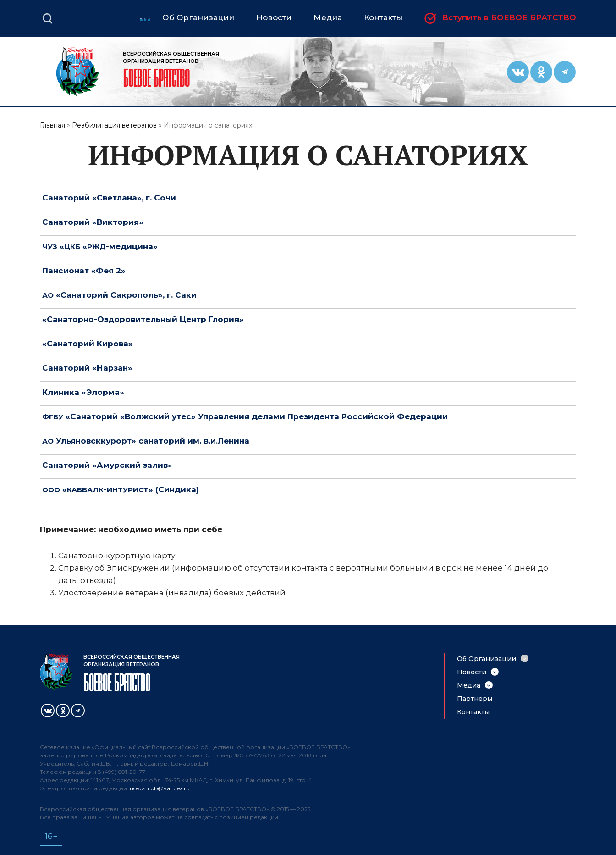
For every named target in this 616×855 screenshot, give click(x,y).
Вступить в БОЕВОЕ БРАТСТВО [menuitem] (509, 18)
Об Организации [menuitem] (198, 18)
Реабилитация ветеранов (114, 125)
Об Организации (487, 659)
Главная (52, 125)
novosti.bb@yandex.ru (160, 788)
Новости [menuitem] (274, 18)
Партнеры (475, 699)
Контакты (473, 712)
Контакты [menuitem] (383, 18)
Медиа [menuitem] (328, 18)
